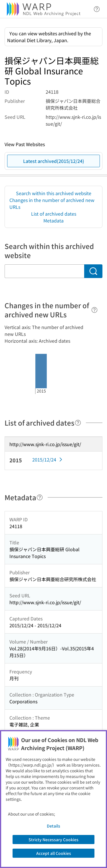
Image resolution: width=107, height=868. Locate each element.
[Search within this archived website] (44, 271)
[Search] (93, 271)
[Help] (94, 310)
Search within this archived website (54, 193)
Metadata (53, 220)
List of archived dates (54, 214)
